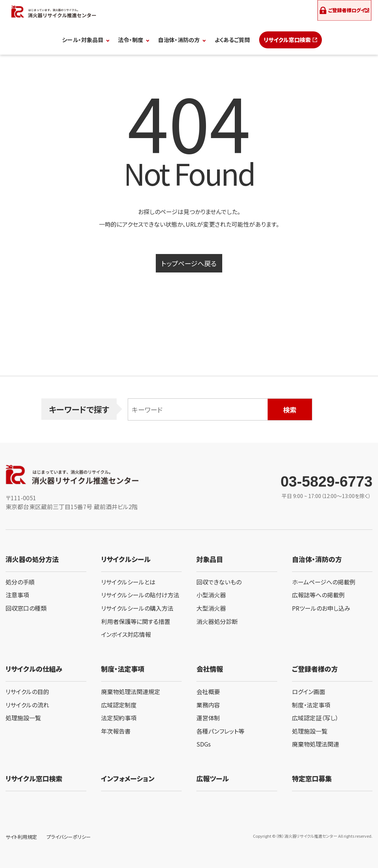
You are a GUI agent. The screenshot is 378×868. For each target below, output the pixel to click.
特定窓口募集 (312, 778)
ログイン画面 (309, 692)
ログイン (345, 11)
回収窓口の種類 (26, 608)
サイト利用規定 (21, 837)
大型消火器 (211, 608)
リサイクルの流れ (27, 705)
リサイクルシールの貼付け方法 (140, 595)
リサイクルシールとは (128, 582)
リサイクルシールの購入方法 (137, 608)
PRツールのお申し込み (321, 608)
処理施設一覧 (23, 718)
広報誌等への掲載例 (318, 595)
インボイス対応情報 (126, 634)
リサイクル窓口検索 (287, 40)
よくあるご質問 (232, 40)
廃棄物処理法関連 (316, 744)
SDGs (204, 744)
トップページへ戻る (189, 263)
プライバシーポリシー (69, 837)
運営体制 (208, 718)
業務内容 (208, 705)
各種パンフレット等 (220, 731)
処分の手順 (20, 582)
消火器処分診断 (217, 621)
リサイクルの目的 (27, 692)
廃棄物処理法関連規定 (131, 692)
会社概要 (208, 692)
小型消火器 (211, 595)
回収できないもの (219, 582)
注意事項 (17, 595)
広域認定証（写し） (315, 718)
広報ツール (213, 778)
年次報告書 (116, 731)
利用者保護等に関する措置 (136, 621)
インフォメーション (128, 778)
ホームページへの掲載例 (324, 582)
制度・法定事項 (311, 705)
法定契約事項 (119, 718)
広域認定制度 (119, 705)
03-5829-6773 (327, 481)
